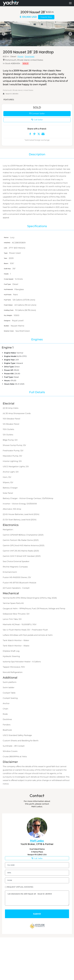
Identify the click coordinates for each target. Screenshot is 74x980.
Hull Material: (9, 289)
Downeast (30, 57)
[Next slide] (70, 34)
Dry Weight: (8, 315)
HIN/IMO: (7, 243)
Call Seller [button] (37, 120)
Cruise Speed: (9, 279)
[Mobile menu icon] (70, 3)
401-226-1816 (37, 858)
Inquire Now (46, 17)
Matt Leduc (37, 841)
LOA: (6, 248)
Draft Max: (8, 269)
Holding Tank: (9, 310)
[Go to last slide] (4, 34)
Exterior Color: (9, 331)
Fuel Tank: (8, 300)
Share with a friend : (37, 129)
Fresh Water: (9, 305)
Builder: (7, 326)
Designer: (7, 321)
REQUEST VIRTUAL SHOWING (20, 887)
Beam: (6, 263)
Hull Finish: (8, 295)
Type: (6, 253)
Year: (6, 258)
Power (20, 57)
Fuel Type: (8, 284)
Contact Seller (37, 114)
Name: (6, 237)
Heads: (6, 274)
